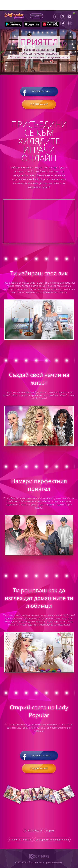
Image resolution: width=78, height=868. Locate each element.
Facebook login (39, 91)
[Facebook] (56, 17)
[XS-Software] (39, 859)
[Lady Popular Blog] (71, 23)
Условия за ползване (21, 840)
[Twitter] (63, 23)
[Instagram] (63, 17)
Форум (50, 830)
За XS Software (33, 830)
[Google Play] (14, 24)
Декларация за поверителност (52, 840)
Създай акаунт (39, 104)
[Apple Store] (32, 24)
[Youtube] (71, 17)
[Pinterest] (56, 23)
